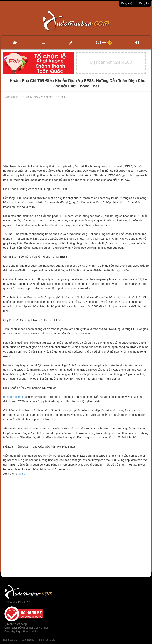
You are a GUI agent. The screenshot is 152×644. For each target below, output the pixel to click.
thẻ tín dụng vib (47, 640)
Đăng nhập (128, 3)
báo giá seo (28, 640)
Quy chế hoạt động (15, 624)
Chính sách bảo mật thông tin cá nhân (26, 628)
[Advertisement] (76, 132)
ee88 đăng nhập (13, 397)
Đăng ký (144, 3)
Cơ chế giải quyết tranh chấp (21, 631)
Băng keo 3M (10, 640)
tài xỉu (21, 474)
